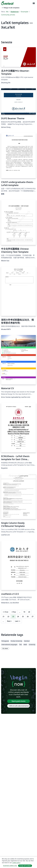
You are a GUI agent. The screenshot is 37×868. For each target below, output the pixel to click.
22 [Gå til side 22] (8, 617)
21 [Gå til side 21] (4, 617)
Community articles (8, 15)
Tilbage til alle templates (10, 8)
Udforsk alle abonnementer (19, 706)
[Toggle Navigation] (34, 3)
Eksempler (25, 12)
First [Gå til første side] (6, 612)
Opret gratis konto (18, 701)
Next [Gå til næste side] (9, 621)
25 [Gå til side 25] (23, 617)
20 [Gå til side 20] (29, 612)
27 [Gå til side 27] (33, 617)
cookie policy (16, 863)
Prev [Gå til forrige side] (14, 612)
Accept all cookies (25, 866)
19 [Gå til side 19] (24, 612)
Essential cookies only (10, 866)
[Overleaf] (7, 3)
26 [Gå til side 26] (28, 617)
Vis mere (5, 648)
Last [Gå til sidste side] (18, 621)
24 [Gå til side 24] (18, 617)
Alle (7, 12)
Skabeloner (15, 12)
